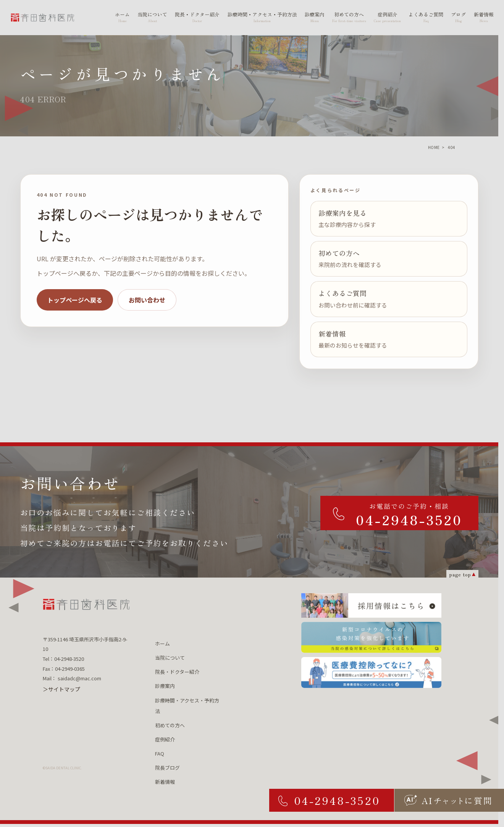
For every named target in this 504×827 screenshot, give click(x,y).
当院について (170, 658)
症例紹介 (165, 739)
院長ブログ (167, 768)
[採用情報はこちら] (371, 605)
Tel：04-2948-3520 (63, 659)
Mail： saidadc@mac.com (72, 678)
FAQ (160, 753)
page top (460, 574)
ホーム (162, 643)
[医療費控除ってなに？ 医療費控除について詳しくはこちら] (371, 672)
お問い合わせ (147, 300)
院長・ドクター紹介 (177, 672)
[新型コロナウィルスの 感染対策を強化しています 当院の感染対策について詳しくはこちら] (371, 637)
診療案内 (165, 686)
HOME (434, 147)
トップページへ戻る (75, 300)
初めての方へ (170, 725)
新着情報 (165, 782)
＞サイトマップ (61, 689)
